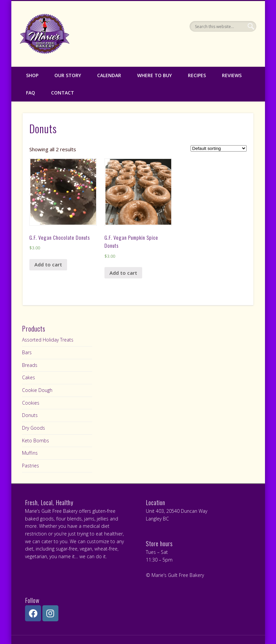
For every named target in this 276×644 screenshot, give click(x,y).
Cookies (31, 403)
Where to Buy (155, 75)
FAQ (31, 93)
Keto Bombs (36, 441)
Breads (30, 365)
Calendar (109, 75)
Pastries (31, 466)
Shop (32, 75)
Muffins (30, 453)
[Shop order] (219, 148)
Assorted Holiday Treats (48, 340)
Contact (63, 93)
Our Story (68, 75)
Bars (27, 352)
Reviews (232, 75)
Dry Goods (34, 428)
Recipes (197, 75)
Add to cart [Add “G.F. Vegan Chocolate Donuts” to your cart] (48, 264)
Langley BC (157, 519)
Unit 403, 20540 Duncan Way (177, 511)
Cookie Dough (37, 390)
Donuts (30, 415)
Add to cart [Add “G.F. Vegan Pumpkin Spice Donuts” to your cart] (123, 273)
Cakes (29, 377)
